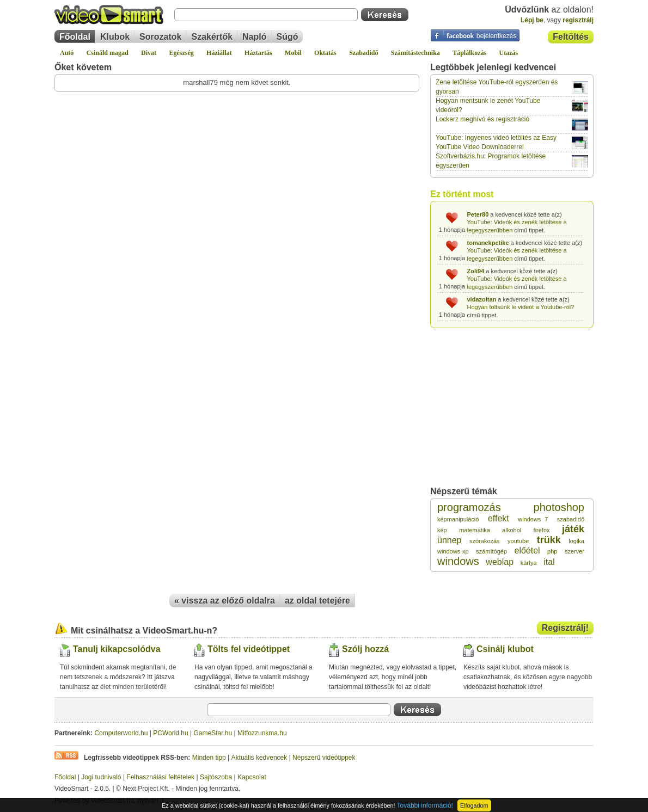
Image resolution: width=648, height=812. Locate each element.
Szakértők (212, 37)
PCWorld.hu (170, 733)
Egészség (181, 53)
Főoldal (75, 37)
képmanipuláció (458, 519)
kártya (529, 563)
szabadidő (571, 519)
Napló (254, 37)
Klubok (115, 37)
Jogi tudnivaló (101, 777)
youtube (518, 541)
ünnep (450, 540)
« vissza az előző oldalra (225, 601)
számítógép (491, 551)
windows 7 (533, 519)
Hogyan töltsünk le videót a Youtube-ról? (521, 307)
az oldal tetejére (317, 601)
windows (458, 561)
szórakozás (485, 541)
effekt (499, 518)
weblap (500, 562)
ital (549, 562)
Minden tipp (209, 758)
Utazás (509, 53)
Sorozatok (160, 37)
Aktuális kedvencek (259, 758)
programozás (469, 507)
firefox (542, 530)
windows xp (453, 551)
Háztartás (258, 53)
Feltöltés (571, 37)
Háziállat (219, 53)
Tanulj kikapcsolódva (117, 649)
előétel (527, 550)
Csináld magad (108, 53)
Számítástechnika (415, 53)
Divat (149, 53)
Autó (67, 53)
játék (573, 529)
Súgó (288, 37)
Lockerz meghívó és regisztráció (482, 119)
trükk (549, 540)
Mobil (293, 53)
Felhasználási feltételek (160, 777)
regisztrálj (578, 20)
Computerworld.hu (121, 733)
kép (442, 530)
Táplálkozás (469, 53)
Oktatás (325, 53)
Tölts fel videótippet (249, 649)
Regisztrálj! (565, 628)
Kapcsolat (252, 777)
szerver (574, 551)
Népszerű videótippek (324, 758)
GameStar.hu (213, 733)
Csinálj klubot (505, 649)
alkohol (512, 530)
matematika (475, 530)
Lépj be (532, 20)
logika (576, 541)
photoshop (559, 507)
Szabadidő (363, 53)
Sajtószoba (216, 777)
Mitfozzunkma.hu (262, 733)
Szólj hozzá (365, 649)
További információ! (425, 805)
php (552, 551)
